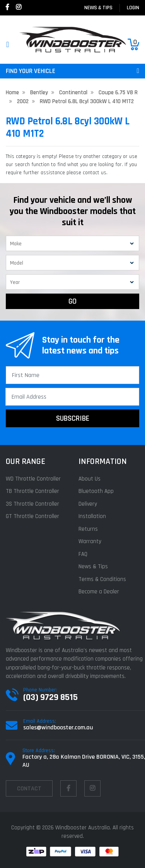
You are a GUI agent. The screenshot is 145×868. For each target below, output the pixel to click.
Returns (88, 529)
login (133, 8)
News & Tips (98, 8)
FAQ (83, 554)
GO (72, 301)
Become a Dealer (99, 592)
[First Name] (72, 375)
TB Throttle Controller (32, 491)
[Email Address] (72, 397)
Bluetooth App (96, 491)
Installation (92, 516)
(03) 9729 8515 (50, 697)
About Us (90, 479)
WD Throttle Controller (33, 479)
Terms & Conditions (102, 579)
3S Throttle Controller (32, 504)
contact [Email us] (29, 789)
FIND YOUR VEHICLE (72, 71)
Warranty (90, 541)
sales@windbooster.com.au (58, 728)
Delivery (88, 504)
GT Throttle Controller (32, 516)
